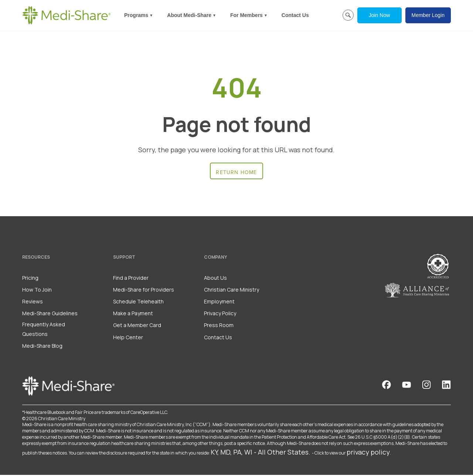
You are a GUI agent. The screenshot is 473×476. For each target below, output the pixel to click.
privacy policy (368, 453)
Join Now (380, 15)
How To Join (37, 291)
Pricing (30, 279)
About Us (215, 279)
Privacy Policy (220, 315)
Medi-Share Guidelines (50, 315)
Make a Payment (133, 315)
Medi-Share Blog (42, 347)
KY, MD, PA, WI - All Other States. (261, 453)
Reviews (33, 302)
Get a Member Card (137, 327)
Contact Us (295, 15)
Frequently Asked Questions (44, 330)
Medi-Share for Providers (144, 291)
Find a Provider (131, 279)
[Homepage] (67, 15)
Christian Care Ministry (232, 291)
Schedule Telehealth (138, 302)
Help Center (128, 338)
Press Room (219, 327)
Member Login (428, 15)
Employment (219, 302)
